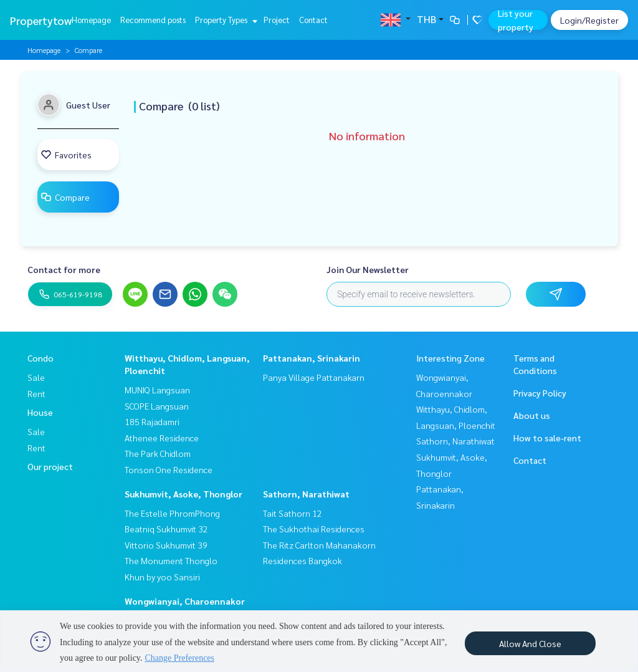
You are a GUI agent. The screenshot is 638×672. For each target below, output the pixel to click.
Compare (65, 197)
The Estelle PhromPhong (172, 513)
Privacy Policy (540, 393)
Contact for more (64, 269)
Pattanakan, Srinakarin (312, 358)
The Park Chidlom (158, 453)
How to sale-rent (547, 438)
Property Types (225, 20)
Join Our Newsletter (368, 269)
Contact (313, 20)
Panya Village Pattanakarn (314, 377)
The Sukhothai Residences (314, 529)
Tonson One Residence (169, 469)
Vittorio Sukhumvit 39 (166, 545)
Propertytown (44, 20)
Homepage (91, 20)
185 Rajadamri (152, 421)
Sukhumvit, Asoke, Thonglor (183, 494)
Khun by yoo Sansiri (162, 577)
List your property (516, 20)
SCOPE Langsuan (157, 406)
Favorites (66, 155)
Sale (36, 377)
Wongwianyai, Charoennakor (185, 601)
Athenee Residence (162, 438)
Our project (50, 466)
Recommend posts (153, 20)
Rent (36, 393)
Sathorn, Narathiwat (306, 494)
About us (532, 415)
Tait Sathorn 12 (293, 513)
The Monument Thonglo (171, 560)
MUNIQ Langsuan (157, 390)
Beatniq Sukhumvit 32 (166, 529)
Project (277, 20)
